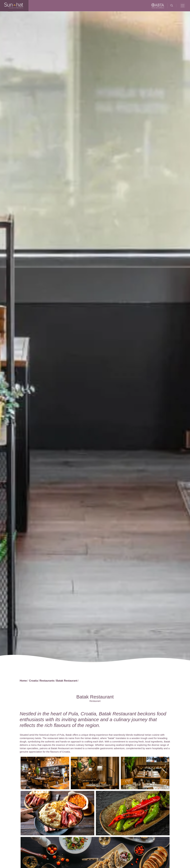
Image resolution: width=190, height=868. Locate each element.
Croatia (33, 681)
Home (23, 681)
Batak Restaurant (67, 681)
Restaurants (47, 681)
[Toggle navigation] (183, 6)
